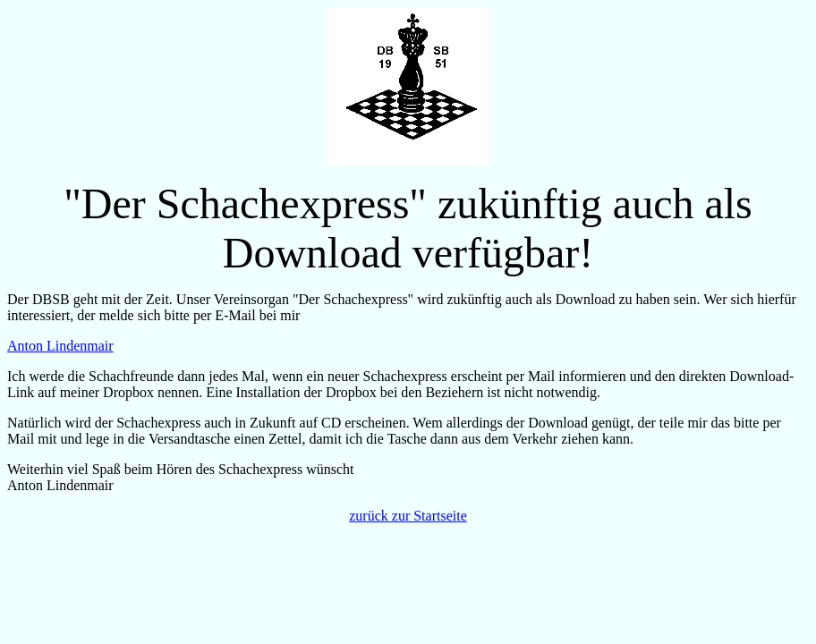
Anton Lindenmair (60, 346)
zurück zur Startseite (408, 516)
